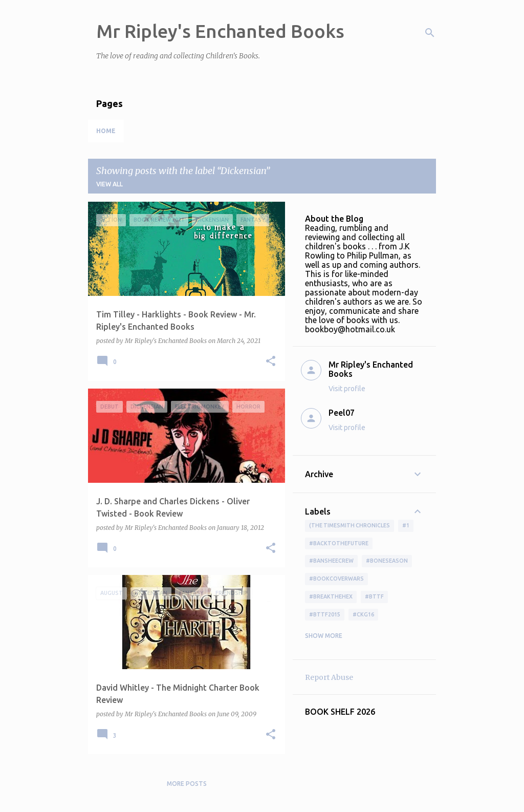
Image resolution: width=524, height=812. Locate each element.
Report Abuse (329, 677)
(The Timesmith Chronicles (350, 525)
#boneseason (387, 561)
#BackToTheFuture (339, 543)
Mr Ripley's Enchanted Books (220, 31)
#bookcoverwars (336, 579)
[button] (271, 362)
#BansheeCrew (331, 561)
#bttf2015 (325, 614)
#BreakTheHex (331, 596)
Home (106, 131)
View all (110, 184)
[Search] (430, 33)
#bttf (374, 596)
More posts (187, 784)
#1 (406, 525)
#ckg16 (363, 614)
